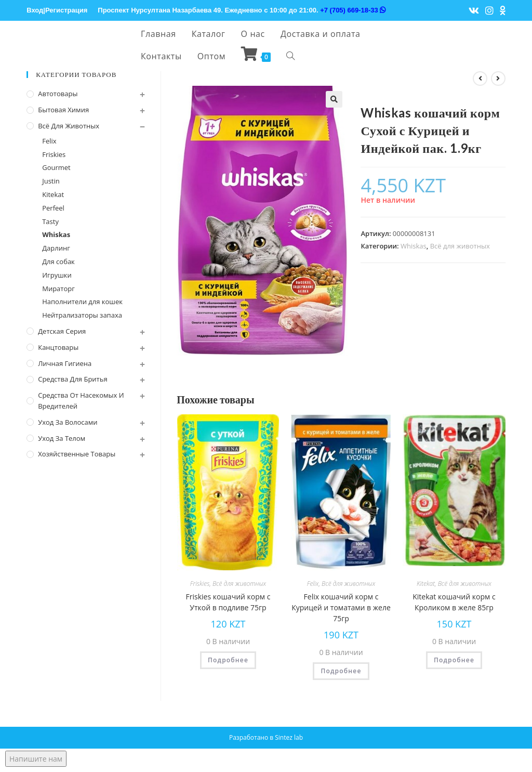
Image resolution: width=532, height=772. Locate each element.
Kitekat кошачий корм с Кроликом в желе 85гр (454, 602)
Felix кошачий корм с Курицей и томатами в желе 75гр (341, 607)
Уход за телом (62, 438)
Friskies (200, 584)
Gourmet (56, 167)
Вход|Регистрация (57, 10)
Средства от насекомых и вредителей (81, 401)
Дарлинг (56, 248)
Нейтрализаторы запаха (82, 315)
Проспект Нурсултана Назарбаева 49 (159, 10)
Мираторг (58, 289)
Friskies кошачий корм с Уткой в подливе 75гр (228, 602)
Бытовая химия (63, 110)
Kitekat (426, 584)
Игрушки (57, 275)
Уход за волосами (68, 422)
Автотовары (58, 94)
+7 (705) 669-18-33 (353, 10)
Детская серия (62, 331)
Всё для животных (460, 246)
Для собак (58, 261)
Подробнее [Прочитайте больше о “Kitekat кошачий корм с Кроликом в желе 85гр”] (454, 660)
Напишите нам (36, 759)
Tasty (50, 221)
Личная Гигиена (65, 363)
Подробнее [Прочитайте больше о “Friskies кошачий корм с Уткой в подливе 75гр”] (228, 660)
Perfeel (53, 208)
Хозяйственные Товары (77, 454)
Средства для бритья (72, 379)
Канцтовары (58, 347)
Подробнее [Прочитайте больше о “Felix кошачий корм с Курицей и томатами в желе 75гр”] (341, 671)
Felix (313, 584)
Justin (51, 181)
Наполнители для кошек (82, 302)
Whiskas (414, 246)
